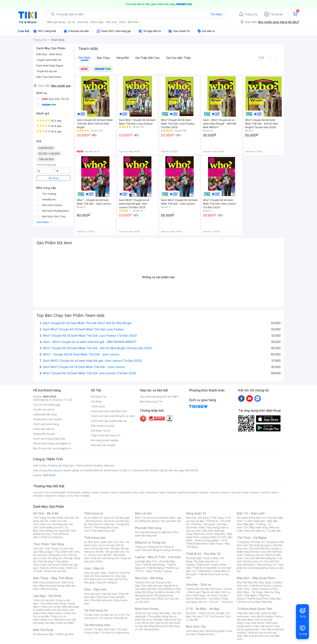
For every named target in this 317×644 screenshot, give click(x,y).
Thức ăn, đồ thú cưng (52, 568)
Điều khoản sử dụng (102, 426)
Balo (138, 518)
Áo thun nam (91, 542)
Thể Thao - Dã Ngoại (252, 538)
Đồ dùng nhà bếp (43, 634)
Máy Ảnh (267, 602)
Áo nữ (87, 518)
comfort (265, 492)
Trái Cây (38, 548)
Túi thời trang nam (97, 625)
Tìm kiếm (216, 14)
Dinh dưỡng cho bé (51, 527)
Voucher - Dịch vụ (199, 584)
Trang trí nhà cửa (145, 582)
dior (47, 492)
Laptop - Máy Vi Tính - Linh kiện (158, 557)
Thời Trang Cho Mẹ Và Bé (48, 518)
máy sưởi (242, 613)
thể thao (133, 22)
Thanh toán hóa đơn (198, 589)
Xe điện (220, 613)
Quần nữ (109, 518)
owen (95, 492)
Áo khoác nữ (111, 521)
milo (142, 492)
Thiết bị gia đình (64, 634)
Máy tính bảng (49, 589)
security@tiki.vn (62, 448)
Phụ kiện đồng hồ (152, 550)
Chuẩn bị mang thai (52, 537)
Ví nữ (121, 615)
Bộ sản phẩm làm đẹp (54, 621)
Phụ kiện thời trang (148, 528)
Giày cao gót (92, 573)
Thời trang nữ (94, 513)
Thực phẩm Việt (64, 552)
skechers (152, 492)
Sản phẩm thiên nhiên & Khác (54, 612)
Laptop (168, 571)
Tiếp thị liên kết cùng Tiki (106, 435)
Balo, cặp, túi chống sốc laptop (158, 519)
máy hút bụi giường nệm (258, 628)
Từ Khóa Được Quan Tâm (255, 609)
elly (135, 492)
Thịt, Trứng (51, 548)
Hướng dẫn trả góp (44, 434)
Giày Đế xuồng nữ (107, 582)
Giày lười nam (92, 594)
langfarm (51, 496)
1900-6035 (50, 397)
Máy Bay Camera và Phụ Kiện (259, 600)
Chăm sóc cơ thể (51, 607)
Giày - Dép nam (95, 589)
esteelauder (58, 492)
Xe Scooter (217, 616)
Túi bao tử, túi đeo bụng (115, 633)
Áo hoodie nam (100, 548)
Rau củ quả (46, 552)
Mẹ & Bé (208, 531)
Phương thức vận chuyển (47, 419)
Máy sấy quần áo (255, 531)
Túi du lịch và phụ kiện (155, 518)
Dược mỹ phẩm (65, 623)
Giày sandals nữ (104, 576)
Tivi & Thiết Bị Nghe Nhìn (207, 542)
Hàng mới (123, 58)
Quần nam (107, 542)
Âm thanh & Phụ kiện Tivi (251, 518)
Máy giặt (248, 524)
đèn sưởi (254, 613)
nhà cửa (111, 22)
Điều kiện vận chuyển (103, 445)
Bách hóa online (203, 534)
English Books (206, 634)
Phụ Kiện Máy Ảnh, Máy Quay (254, 582)
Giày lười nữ (114, 579)
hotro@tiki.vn (63, 444)
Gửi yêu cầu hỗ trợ (44, 410)
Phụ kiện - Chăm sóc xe (200, 613)
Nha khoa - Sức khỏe (208, 599)
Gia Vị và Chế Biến (152, 620)
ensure (105, 492)
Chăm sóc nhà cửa (55, 571)
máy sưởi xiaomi (263, 626)
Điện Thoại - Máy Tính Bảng (53, 578)
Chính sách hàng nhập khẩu (49, 439)
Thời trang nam (95, 538)
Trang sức (141, 547)
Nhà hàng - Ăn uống (205, 595)
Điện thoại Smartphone (47, 582)
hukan (62, 496)
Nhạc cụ (162, 599)
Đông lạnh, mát (58, 555)
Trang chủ (251, 14)
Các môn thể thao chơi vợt (260, 560)
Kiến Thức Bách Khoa (49, 77)
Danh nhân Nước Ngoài (50, 66)
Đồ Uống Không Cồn (156, 626)
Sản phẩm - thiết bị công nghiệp (209, 539)
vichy (70, 496)
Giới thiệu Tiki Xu (100, 431)
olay (246, 492)
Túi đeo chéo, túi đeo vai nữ (100, 615)
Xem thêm (44, 222)
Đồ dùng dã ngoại (260, 545)
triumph (171, 492)
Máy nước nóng (259, 527)
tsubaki (85, 496)
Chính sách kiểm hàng (46, 424)
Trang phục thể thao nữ (250, 542)
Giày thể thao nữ (266, 565)
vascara (38, 492)
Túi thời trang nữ (96, 610)
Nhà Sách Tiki (196, 627)
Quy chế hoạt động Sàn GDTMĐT (159, 397)
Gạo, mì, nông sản (52, 558)
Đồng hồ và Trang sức (150, 542)
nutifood (183, 492)
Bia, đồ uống (46, 561)
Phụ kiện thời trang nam (157, 534)
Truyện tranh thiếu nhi (49, 60)
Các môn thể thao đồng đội (260, 558)
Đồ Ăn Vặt (148, 623)
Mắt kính (167, 532)
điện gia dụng (56, 22)
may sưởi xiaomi (255, 623)
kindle (194, 492)
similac (254, 492)
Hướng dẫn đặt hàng (45, 414)
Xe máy (197, 616)
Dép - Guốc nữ (110, 573)
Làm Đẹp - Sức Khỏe (47, 596)
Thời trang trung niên (103, 531)
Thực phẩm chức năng (53, 603)
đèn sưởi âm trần (254, 636)
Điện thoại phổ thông (52, 586)
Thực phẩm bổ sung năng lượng (260, 566)
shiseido (38, 496)
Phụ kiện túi (121, 618)
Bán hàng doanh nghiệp (105, 440)
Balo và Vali (143, 513)
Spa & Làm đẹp (211, 592)
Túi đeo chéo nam (105, 629)
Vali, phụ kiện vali (171, 521)
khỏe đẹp (97, 22)
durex (114, 492)
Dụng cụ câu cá (254, 555)
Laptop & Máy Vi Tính (213, 537)
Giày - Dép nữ (94, 568)
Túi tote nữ (106, 618)
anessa (225, 492)
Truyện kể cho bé (47, 71)
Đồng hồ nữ (155, 547)
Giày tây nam (109, 594)
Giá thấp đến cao (147, 58)
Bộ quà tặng (152, 629)
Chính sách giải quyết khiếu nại (109, 421)
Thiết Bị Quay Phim (258, 599)
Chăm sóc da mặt (43, 600)
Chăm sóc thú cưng (146, 613)
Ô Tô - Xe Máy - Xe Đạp (203, 609)
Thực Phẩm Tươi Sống (48, 544)
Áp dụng (53, 178)
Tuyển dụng (98, 406)
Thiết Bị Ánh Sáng (260, 586)
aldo (162, 492)
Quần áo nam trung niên (105, 558)
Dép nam (102, 597)
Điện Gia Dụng (43, 630)
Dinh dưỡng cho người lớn (54, 531)
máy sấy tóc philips (262, 616)
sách (122, 22)
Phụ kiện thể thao (260, 548)
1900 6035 (49, 475)
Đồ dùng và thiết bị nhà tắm (159, 592)
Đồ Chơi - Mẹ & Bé (46, 513)
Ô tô (206, 616)
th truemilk (74, 492)
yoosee (236, 492)
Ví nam (88, 629)
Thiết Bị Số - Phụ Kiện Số (203, 554)
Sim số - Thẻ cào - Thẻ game (216, 602)
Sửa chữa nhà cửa (152, 586)
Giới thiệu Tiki (99, 397)
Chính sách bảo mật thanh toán (109, 411)
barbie (86, 492)
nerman (204, 492)
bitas (275, 492)
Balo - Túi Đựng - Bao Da (259, 592)
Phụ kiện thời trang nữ (147, 532)
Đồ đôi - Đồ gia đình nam (110, 552)
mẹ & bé (83, 22)
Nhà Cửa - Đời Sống (149, 578)
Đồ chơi (69, 518)
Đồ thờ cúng (148, 599)
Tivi (246, 527)
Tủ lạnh (248, 521)
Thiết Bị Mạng (155, 568)
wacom (215, 492)
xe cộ (71, 22)
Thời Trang (217, 518)
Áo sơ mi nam (107, 545)
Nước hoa (46, 620)
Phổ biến (85, 58)
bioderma (125, 492)
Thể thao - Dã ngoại (203, 524)
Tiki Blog (96, 401)
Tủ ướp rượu (274, 531)
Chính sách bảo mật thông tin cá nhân (113, 416)
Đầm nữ (97, 518)
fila (77, 496)
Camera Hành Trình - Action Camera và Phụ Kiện (259, 589)
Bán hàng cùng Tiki (151, 401)
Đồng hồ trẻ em (173, 550)
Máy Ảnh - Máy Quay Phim (256, 578)
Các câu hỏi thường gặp (47, 405)
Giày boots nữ (98, 579)
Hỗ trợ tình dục (62, 620)
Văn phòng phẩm (215, 631)
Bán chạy (103, 58)
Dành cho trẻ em (50, 565)
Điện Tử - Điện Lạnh (251, 513)
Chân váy (109, 524)
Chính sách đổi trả (43, 429)
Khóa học (217, 589)
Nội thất (152, 589)
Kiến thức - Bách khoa (49, 54)
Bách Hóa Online (147, 609)
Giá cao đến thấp (178, 58)
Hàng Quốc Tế (196, 513)
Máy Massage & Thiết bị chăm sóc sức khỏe (56, 608)
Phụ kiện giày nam (102, 600)
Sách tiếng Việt (195, 631)
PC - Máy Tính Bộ (151, 571)
